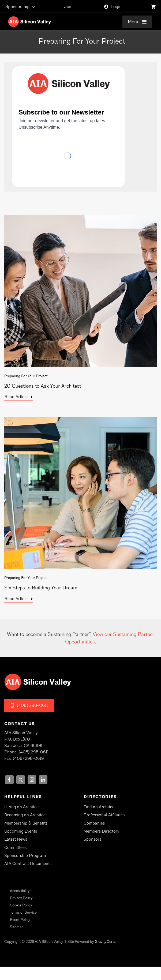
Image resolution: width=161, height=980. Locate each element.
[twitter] (21, 780)
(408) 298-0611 (34, 752)
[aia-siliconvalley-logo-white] (30, 18)
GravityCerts (105, 942)
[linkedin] (43, 780)
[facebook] (9, 780)
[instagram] (32, 780)
